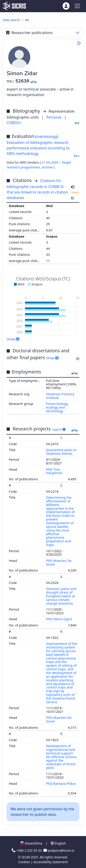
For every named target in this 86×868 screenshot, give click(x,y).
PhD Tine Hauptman (55, 471)
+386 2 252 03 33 (27, 850)
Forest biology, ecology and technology (57, 407)
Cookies (24, 862)
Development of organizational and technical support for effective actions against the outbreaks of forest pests (61, 757)
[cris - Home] (14, 6)
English (58, 843)
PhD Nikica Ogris (60, 619)
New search (11, 20)
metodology (47, 137)
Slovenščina (31, 843)
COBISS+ (14, 123)
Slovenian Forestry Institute (60, 396)
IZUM (26, 857)
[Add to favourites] (79, 43)
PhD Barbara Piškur (61, 784)
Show (13, 339)
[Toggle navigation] (77, 6)
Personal (54, 117)
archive (48, 167)
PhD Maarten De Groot (59, 562)
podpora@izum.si (59, 850)
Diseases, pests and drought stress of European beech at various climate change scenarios (61, 596)
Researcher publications (29, 33)
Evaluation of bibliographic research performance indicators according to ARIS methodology (38, 148)
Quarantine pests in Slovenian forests (61, 452)
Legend (59, 429)
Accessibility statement (51, 862)
